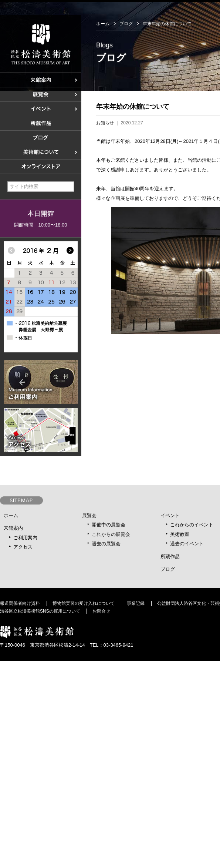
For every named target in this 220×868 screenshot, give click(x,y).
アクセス (23, 547)
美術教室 (180, 534)
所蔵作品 (170, 557)
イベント (170, 515)
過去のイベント (187, 544)
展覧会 (89, 515)
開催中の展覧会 (109, 525)
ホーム (103, 24)
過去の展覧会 (106, 544)
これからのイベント (192, 525)
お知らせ (105, 123)
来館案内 (13, 528)
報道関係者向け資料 (20, 603)
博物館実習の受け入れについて (84, 603)
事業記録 (136, 603)
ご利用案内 (25, 538)
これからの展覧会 (111, 534)
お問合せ (101, 611)
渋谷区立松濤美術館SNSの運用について (40, 611)
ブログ (126, 24)
